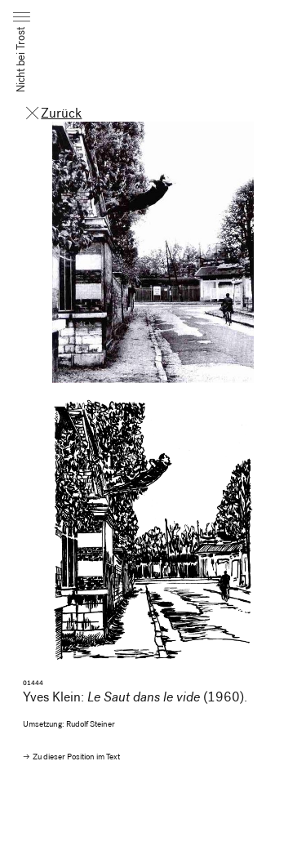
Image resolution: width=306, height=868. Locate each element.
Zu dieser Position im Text (76, 757)
